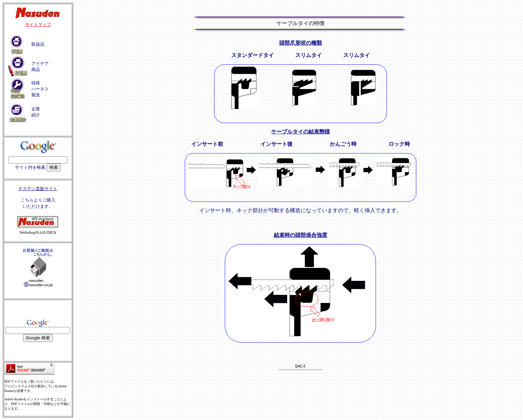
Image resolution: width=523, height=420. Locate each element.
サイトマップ (38, 25)
